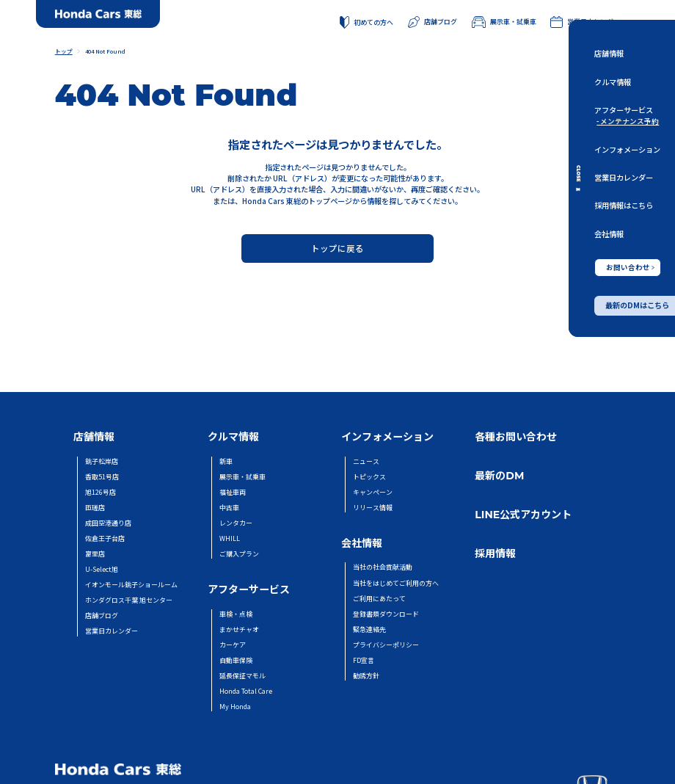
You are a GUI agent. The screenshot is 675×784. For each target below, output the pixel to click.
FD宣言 (364, 660)
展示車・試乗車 (504, 22)
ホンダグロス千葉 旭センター (129, 600)
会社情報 (609, 233)
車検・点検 (236, 614)
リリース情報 (373, 508)
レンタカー (236, 523)
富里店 (95, 554)
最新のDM (499, 476)
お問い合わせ (630, 266)
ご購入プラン (239, 554)
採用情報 (495, 553)
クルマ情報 (613, 81)
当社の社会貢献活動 (383, 567)
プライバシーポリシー (386, 645)
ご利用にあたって (379, 599)
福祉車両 (233, 492)
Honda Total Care (246, 691)
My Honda (235, 707)
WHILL (230, 538)
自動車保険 (236, 660)
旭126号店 (101, 492)
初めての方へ (366, 23)
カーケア (233, 645)
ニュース (366, 461)
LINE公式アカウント (523, 515)
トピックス (369, 477)
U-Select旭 (102, 569)
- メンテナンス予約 (628, 121)
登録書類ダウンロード (386, 614)
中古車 (229, 508)
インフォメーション (627, 149)
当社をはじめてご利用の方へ (396, 583)
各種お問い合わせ (516, 437)
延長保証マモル (242, 676)
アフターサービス (624, 110)
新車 (226, 461)
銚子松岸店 (102, 461)
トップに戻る (337, 248)
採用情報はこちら (624, 205)
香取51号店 (102, 477)
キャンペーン (373, 492)
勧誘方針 (366, 676)
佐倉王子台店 (105, 538)
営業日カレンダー (624, 177)
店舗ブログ (432, 22)
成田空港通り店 (108, 523)
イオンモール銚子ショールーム (131, 585)
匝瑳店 (95, 508)
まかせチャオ (239, 629)
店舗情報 (609, 53)
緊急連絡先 (369, 629)
